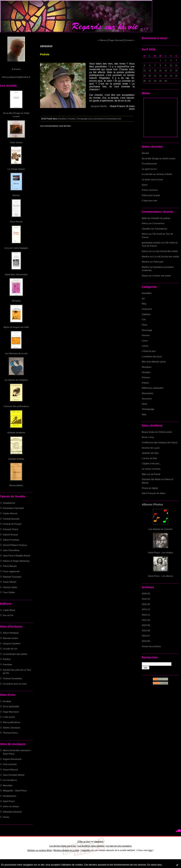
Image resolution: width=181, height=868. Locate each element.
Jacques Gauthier (12, 643)
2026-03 (146, 593)
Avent (145, 185)
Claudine (146, 229)
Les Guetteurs (10, 780)
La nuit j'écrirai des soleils (165, 251)
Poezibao (8, 664)
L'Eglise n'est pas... (151, 463)
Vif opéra (16, 301)
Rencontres (147, 393)
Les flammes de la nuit (16, 353)
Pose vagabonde (11, 571)
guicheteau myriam (151, 243)
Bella (144, 218)
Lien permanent (96, 119)
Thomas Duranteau (12, 678)
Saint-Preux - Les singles (161, 552)
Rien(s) (16, 195)
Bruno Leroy (148, 437)
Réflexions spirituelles (153, 388)
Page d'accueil (116, 40)
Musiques (147, 367)
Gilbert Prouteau (11, 540)
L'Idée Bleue (9, 610)
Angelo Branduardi (12, 759)
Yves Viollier (9, 592)
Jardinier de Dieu (150, 453)
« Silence (102, 40)
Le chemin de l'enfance (16, 380)
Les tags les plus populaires (119, 846)
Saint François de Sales (154, 493)
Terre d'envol (16, 222)
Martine (145, 256)
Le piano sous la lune (152, 179)
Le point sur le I (149, 169)
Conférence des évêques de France (160, 442)
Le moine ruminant (151, 469)
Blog (144, 304)
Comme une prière (162, 276)
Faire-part (158, 262)
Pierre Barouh (10, 566)
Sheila (6, 817)
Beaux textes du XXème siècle (157, 432)
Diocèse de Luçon (151, 448)
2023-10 (146, 620)
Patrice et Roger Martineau (16, 561)
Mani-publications (12, 722)
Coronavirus (158, 223)
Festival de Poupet (12, 524)
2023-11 (146, 615)
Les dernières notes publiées (91, 846)
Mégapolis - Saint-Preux (15, 790)
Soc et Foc (8, 615)
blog (151, 850)
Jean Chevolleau (11, 550)
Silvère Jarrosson (12, 728)
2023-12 (146, 609)
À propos (16, 69)
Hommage (147, 330)
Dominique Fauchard (13, 508)
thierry (145, 223)
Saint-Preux (9, 801)
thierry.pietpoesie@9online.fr (16, 77)
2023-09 (146, 625)
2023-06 (146, 641)
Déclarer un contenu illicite (40, 850)
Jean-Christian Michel (14, 775)
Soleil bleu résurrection (16, 274)
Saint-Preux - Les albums (160, 576)
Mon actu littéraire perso (154, 362)
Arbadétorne (9, 503)
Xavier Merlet (9, 582)
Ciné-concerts (10, 764)
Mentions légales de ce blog (66, 850)
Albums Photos (152, 504)
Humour (146, 335)
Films (144, 325)
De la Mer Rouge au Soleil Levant (159, 158)
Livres (145, 341)
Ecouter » (130, 40)
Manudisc (8, 785)
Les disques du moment (161, 529)
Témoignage (148, 409)
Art (143, 298)
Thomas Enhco (10, 733)
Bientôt (145, 153)
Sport (144, 404)
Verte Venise (16, 142)
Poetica (7, 659)
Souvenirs (147, 399)
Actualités (147, 293)
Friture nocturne (150, 190)
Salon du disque (11, 806)
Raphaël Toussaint (12, 577)
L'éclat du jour (149, 351)
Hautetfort (99, 841)
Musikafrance (10, 796)
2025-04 (146, 599)
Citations (146, 314)
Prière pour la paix (151, 195)
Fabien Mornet (10, 513)
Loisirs (145, 346)
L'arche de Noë (149, 458)
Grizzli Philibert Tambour (15, 545)
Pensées (146, 372)
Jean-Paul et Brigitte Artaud (16, 555)
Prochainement (149, 164)
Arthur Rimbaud (11, 633)
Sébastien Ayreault (12, 812)
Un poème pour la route (15, 684)
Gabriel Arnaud (10, 535)
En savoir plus (154, 865)
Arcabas (7, 701)
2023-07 (146, 636)
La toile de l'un (10, 649)
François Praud (10, 529)
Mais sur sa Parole (151, 474)
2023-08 (146, 630)
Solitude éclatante (16, 432)
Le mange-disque (16, 169)
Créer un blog (84, 841)
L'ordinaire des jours (152, 356)
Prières (145, 383)
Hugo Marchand (11, 712)
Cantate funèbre (16, 459)
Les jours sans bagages (16, 248)
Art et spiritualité (11, 706)
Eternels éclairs (10, 638)
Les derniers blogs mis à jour (63, 846)
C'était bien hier (149, 201)
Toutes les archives (151, 646)
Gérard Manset (10, 769)
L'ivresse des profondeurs (16, 406)
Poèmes (146, 377)
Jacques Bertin (99, 106)
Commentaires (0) (113, 119)
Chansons (147, 309)
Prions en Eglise (150, 488)
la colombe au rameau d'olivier (157, 174)
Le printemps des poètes (15, 654)
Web (144, 414)
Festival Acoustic (11, 519)
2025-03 (146, 604)
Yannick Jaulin (10, 587)
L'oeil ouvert (9, 717)
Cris (144, 319)
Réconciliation (16, 485)
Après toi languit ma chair (16, 327)
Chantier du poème (161, 218)
